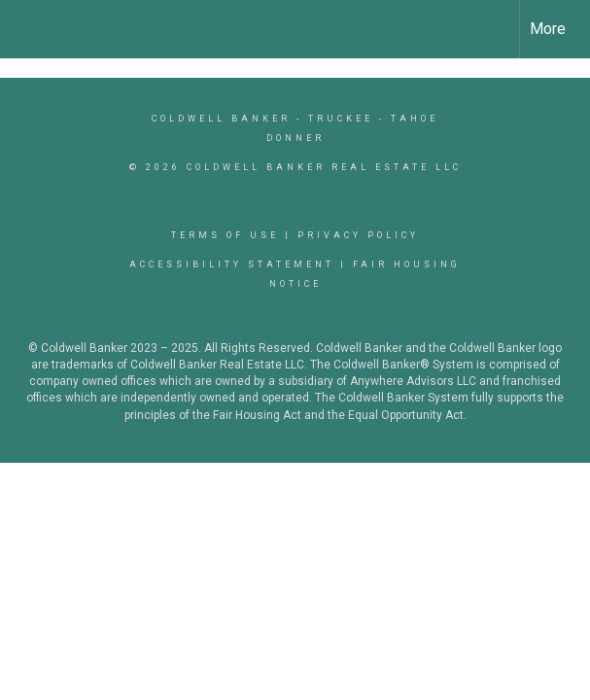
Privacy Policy (358, 235)
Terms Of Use (225, 235)
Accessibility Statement (232, 264)
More (548, 29)
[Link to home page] (25, 29)
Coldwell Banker (221, 119)
